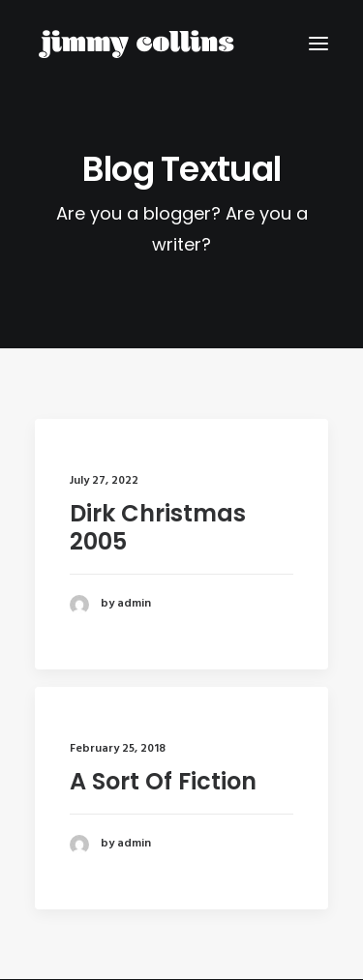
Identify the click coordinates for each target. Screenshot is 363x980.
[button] (318, 43)
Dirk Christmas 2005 (158, 527)
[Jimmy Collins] (136, 43)
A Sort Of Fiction (163, 783)
